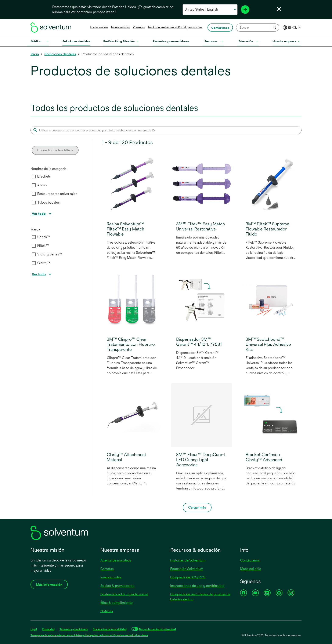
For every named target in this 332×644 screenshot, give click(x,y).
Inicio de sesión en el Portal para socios (175, 27)
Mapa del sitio (251, 569)
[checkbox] (34, 177)
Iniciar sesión (99, 27)
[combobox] (258, 28)
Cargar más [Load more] (197, 507)
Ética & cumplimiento (117, 603)
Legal (34, 629)
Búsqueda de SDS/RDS (188, 577)
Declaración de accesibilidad (110, 629)
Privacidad (48, 629)
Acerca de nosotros (116, 560)
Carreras (139, 27)
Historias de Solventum (188, 560)
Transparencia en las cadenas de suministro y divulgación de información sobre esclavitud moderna (89, 635)
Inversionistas (120, 27)
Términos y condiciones (74, 629)
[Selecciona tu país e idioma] (210, 10)
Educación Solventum (187, 569)
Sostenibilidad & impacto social (124, 594)
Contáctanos (250, 560)
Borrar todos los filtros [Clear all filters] (55, 150)
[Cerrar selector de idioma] (279, 9)
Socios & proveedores (117, 586)
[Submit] (275, 28)
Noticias (107, 611)
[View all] (42, 214)
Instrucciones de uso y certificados (197, 586)
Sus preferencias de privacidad (157, 629)
